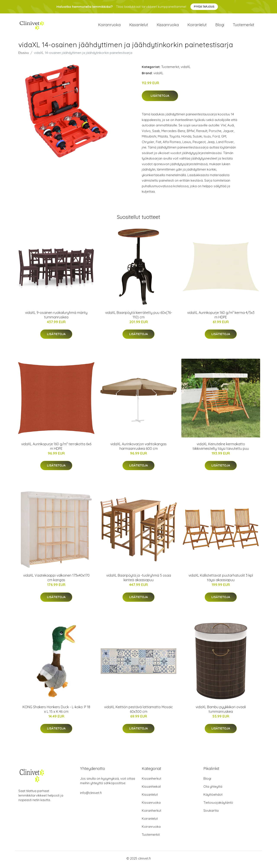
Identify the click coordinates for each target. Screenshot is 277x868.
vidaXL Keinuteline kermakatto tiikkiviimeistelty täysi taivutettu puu (221, 448)
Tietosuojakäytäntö (218, 805)
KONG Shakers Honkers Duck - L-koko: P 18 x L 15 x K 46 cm (56, 711)
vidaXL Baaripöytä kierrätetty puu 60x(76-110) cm (139, 317)
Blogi (220, 26)
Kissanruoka (168, 26)
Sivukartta (211, 813)
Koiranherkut (151, 813)
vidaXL (186, 69)
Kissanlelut (139, 26)
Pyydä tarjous (204, 7)
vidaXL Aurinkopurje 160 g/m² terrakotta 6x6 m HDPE (56, 448)
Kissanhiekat (151, 789)
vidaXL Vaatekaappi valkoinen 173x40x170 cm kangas (56, 580)
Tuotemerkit (244, 26)
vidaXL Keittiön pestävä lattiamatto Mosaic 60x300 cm (138, 711)
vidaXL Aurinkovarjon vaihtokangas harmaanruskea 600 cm (138, 448)
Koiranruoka (109, 26)
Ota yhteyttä (213, 789)
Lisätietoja (160, 98)
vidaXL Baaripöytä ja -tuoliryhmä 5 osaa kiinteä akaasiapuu (139, 580)
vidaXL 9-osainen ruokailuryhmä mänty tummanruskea (56, 317)
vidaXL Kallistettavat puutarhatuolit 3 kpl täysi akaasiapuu (221, 580)
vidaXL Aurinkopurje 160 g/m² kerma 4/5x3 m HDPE (221, 317)
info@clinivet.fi (91, 795)
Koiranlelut (197, 26)
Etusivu (24, 55)
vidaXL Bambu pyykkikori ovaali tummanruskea (221, 711)
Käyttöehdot (213, 797)
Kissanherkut (151, 781)
